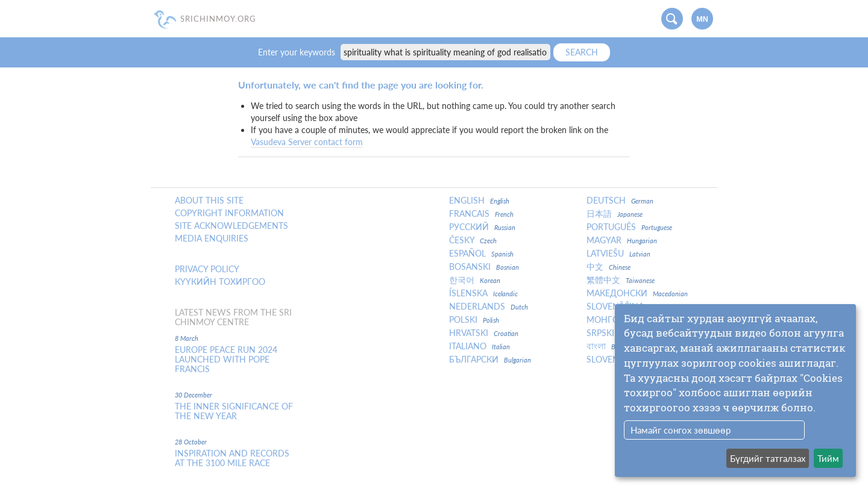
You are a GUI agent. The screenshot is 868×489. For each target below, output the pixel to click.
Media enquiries (212, 238)
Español (481, 254)
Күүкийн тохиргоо (220, 282)
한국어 (475, 280)
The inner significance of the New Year (234, 411)
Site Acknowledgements (231, 226)
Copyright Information (229, 213)
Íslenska (483, 293)
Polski (474, 320)
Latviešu (618, 254)
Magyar (622, 240)
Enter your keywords (298, 52)
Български (490, 360)
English (479, 201)
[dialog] (735, 391)
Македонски (637, 293)
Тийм (828, 458)
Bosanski (484, 267)
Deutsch (620, 201)
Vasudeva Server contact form (307, 142)
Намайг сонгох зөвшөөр (681, 430)
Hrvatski (484, 333)
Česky (473, 240)
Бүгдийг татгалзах (768, 458)
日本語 (615, 214)
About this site (209, 201)
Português (629, 227)
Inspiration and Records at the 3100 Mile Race (232, 458)
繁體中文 (621, 280)
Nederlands (489, 307)
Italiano (480, 346)
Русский (482, 227)
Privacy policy (207, 269)
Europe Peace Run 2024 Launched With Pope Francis (226, 360)
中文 (609, 267)
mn (702, 19)
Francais (481, 214)
